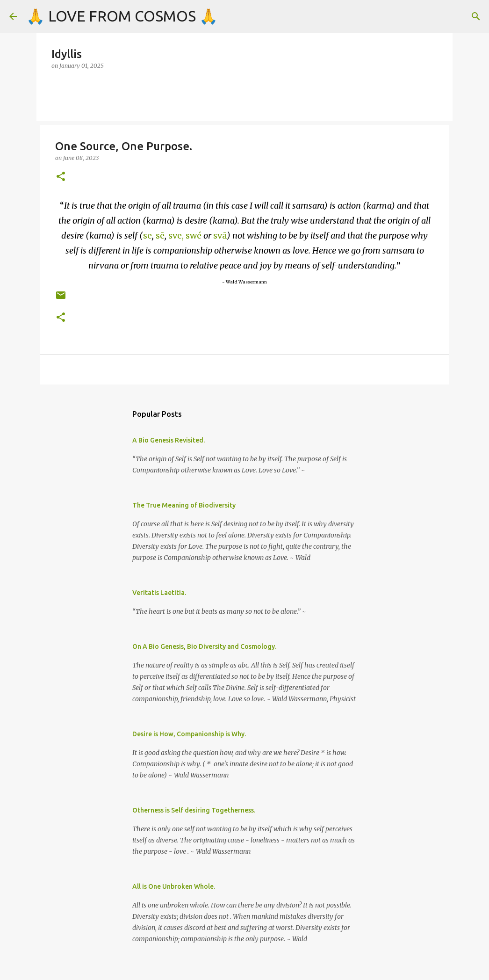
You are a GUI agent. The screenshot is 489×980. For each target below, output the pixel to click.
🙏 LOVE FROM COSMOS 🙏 (122, 16)
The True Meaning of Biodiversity (184, 505)
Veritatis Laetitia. (159, 593)
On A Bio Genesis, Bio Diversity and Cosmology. (204, 646)
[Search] (476, 16)
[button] (61, 177)
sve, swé (185, 236)
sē (160, 236)
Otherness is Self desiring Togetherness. (194, 810)
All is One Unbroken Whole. (174, 886)
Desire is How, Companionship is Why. (189, 734)
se (147, 236)
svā (220, 236)
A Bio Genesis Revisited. (169, 440)
